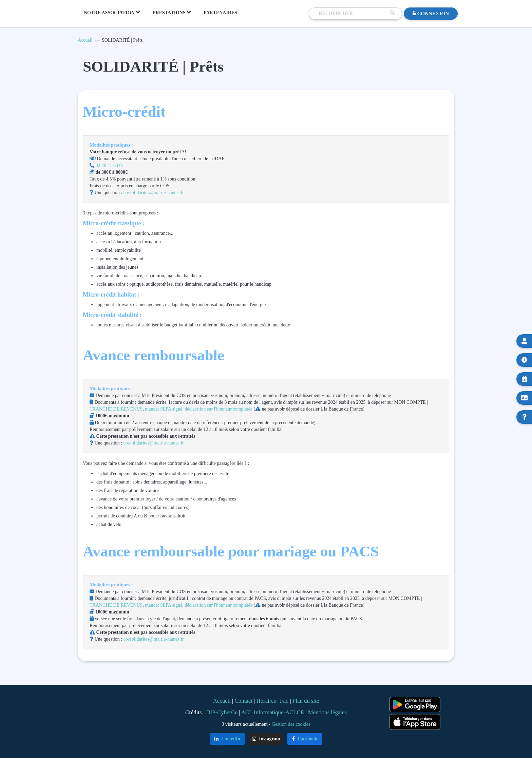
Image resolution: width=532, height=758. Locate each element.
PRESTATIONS (172, 13)
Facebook (305, 739)
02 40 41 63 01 (110, 165)
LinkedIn (227, 739)
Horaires (266, 701)
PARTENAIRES (220, 13)
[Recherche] (353, 14)
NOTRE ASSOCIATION (112, 13)
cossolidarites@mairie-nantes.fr (153, 193)
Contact (244, 701)
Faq (284, 701)
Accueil (85, 40)
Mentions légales (327, 712)
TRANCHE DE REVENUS (116, 409)
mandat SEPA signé (164, 409)
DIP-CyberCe (222, 712)
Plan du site (306, 701)
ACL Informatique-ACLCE (273, 712)
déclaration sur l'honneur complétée (218, 409)
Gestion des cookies (291, 724)
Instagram (266, 739)
